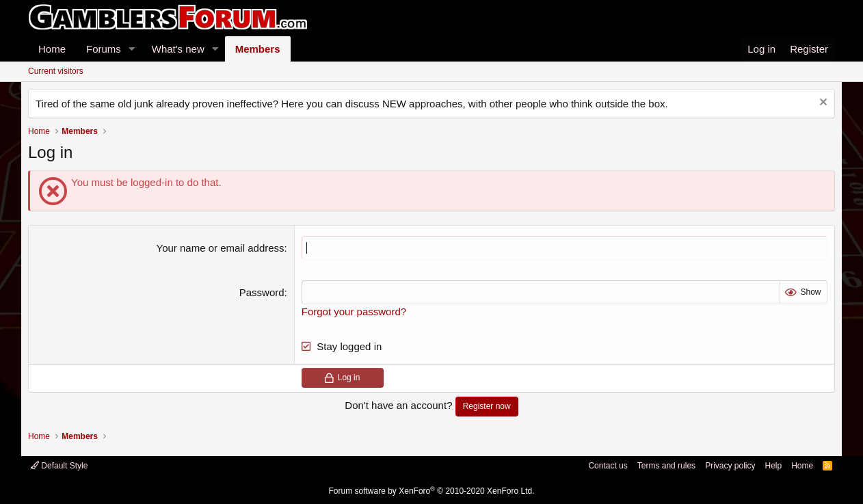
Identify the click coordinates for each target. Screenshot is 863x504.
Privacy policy (730, 466)
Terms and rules (666, 466)
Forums (104, 49)
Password (262, 292)
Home (52, 49)
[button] (132, 49)
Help (773, 466)
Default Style (59, 466)
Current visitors (56, 71)
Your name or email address (221, 248)
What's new (178, 49)
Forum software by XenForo (432, 491)
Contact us (608, 466)
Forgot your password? (354, 311)
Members (258, 49)
